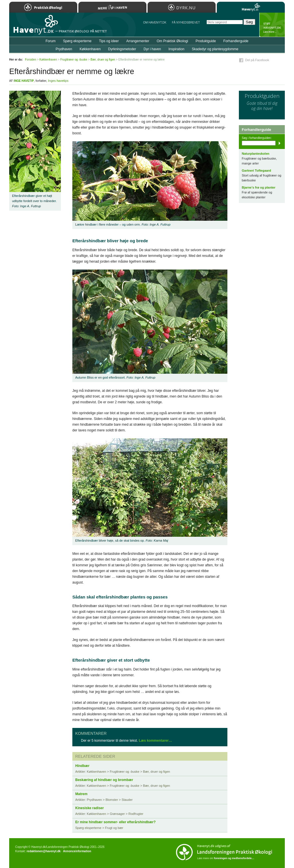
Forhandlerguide (236, 41)
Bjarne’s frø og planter (259, 187)
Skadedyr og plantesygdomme (215, 49)
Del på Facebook (257, 60)
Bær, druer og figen (103, 60)
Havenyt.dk (251, 7)
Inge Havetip (24, 81)
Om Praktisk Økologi (172, 41)
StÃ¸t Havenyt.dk (272, 25)
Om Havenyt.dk (155, 23)
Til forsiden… (34, 27)
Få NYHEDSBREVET (186, 23)
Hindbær (82, 766)
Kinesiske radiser (89, 808)
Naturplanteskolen (256, 154)
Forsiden (31, 60)
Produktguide (206, 41)
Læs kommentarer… (155, 741)
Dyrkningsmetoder (122, 49)
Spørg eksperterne (77, 41)
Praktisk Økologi (43, 7)
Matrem (81, 794)
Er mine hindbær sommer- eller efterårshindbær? (115, 822)
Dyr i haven (152, 49)
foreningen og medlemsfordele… (234, 858)
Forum (51, 41)
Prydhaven (64, 49)
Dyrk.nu (182, 7)
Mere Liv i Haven (112, 7)
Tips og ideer (109, 41)
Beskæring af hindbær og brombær (104, 780)
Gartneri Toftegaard (256, 170)
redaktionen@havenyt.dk (43, 851)
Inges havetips (58, 81)
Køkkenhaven (90, 49)
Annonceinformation (77, 851)
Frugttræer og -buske (74, 60)
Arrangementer (138, 41)
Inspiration (176, 49)
